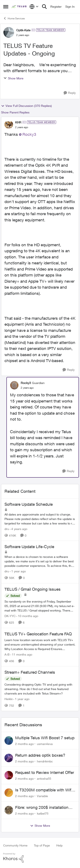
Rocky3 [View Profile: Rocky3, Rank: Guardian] (26, 383)
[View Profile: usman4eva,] (9, 741)
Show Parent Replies (15, 112)
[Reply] (70, 93)
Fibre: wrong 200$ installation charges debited (42, 808)
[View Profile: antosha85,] (9, 775)
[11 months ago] (21, 654)
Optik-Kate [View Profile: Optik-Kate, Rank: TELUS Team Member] (23, 30)
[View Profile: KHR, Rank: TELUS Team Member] (9, 125)
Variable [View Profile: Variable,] (42, 796)
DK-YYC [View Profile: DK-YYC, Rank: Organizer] (10, 616)
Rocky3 (29, 134)
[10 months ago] (27, 616)
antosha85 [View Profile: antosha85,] (44, 778)
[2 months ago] (24, 744)
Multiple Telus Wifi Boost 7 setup (45, 738)
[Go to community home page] (19, 7)
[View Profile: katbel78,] (9, 810)
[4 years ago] (19, 529)
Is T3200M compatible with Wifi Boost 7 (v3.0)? (44, 790)
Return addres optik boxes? (40, 755)
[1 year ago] (18, 571)
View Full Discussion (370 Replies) (26, 106)
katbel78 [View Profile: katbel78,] (43, 813)
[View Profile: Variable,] (9, 793)
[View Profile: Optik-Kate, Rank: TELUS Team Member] (9, 32)
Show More (13, 78)
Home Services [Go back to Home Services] (14, 18)
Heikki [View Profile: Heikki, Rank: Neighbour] (9, 699)
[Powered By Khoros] (40, 858)
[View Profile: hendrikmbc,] (9, 758)
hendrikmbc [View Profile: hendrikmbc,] (45, 761)
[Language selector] (34, 7)
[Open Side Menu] (6, 7)
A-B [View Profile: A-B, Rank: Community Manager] (7, 654)
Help (59, 845)
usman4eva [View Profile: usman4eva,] (45, 744)
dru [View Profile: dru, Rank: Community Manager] (7, 529)
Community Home (15, 845)
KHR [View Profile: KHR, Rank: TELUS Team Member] (18, 122)
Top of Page (42, 845)
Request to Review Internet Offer (45, 772)
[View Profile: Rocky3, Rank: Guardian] (14, 385)
